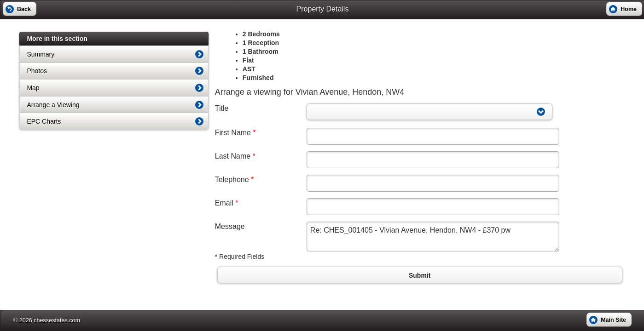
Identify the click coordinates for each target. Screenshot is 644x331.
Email (227, 203)
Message (230, 226)
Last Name (235, 156)
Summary (41, 54)
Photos (37, 71)
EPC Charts (44, 121)
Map (33, 88)
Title (222, 108)
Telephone (235, 180)
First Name (235, 133)
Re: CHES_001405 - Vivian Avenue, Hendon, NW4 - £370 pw (433, 237)
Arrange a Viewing (53, 105)
